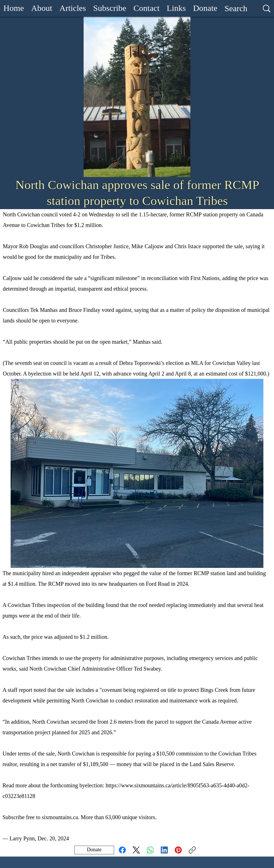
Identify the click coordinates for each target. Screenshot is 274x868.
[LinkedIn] (164, 850)
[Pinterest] (178, 850)
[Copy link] (192, 850)
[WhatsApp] (150, 850)
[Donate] (94, 850)
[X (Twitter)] (136, 850)
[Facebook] (122, 850)
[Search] (236, 8)
